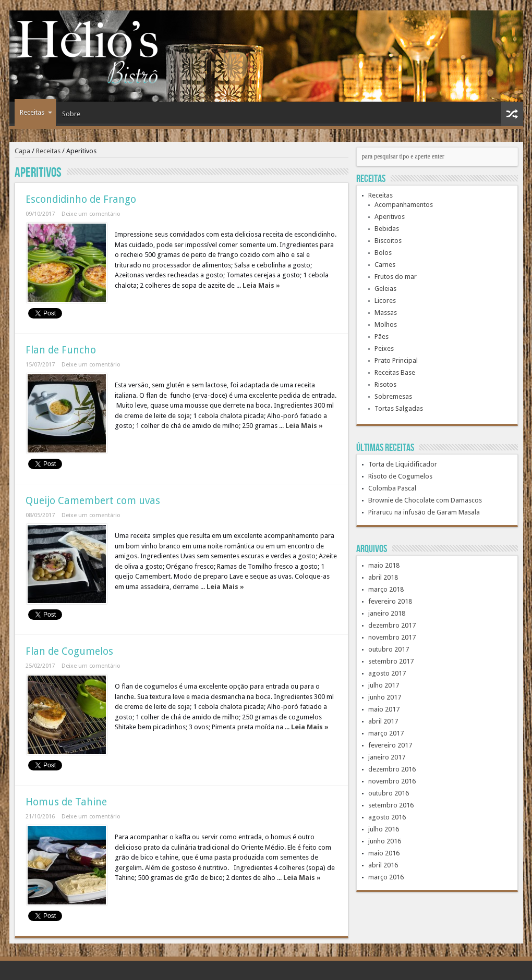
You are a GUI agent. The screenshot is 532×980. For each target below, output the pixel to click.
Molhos (386, 324)
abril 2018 (383, 577)
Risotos (385, 384)
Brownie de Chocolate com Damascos (425, 500)
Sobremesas (393, 396)
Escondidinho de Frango (81, 199)
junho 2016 (385, 841)
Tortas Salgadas (399, 408)
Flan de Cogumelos (69, 651)
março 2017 (386, 733)
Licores (385, 301)
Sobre (71, 114)
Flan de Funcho (61, 350)
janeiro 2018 (387, 613)
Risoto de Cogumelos (400, 476)
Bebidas (387, 229)
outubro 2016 (389, 793)
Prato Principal (396, 360)
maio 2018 (384, 565)
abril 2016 (383, 865)
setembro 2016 (391, 805)
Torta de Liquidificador (403, 464)
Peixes (384, 348)
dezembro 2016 (392, 769)
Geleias (385, 289)
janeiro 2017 (387, 757)
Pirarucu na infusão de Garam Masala (424, 512)
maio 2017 (384, 709)
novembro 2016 (392, 781)
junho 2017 (385, 697)
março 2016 (386, 877)
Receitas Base (395, 372)
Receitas (36, 112)
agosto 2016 (387, 817)
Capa (22, 151)
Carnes (385, 265)
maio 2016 (384, 853)
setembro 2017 (391, 661)
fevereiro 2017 (390, 745)
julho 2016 (384, 829)
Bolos (383, 253)
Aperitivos (390, 217)
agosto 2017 (387, 673)
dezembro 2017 (392, 625)
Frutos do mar (396, 277)
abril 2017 (383, 721)
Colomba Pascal (392, 488)
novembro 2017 (392, 637)
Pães (382, 336)
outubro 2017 (389, 649)
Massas (386, 313)
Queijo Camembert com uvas (93, 501)
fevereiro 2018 (390, 601)
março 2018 (386, 589)
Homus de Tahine (66, 802)
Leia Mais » (261, 285)
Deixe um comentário (91, 214)
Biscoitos (388, 241)
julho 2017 (384, 685)
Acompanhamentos (404, 205)
